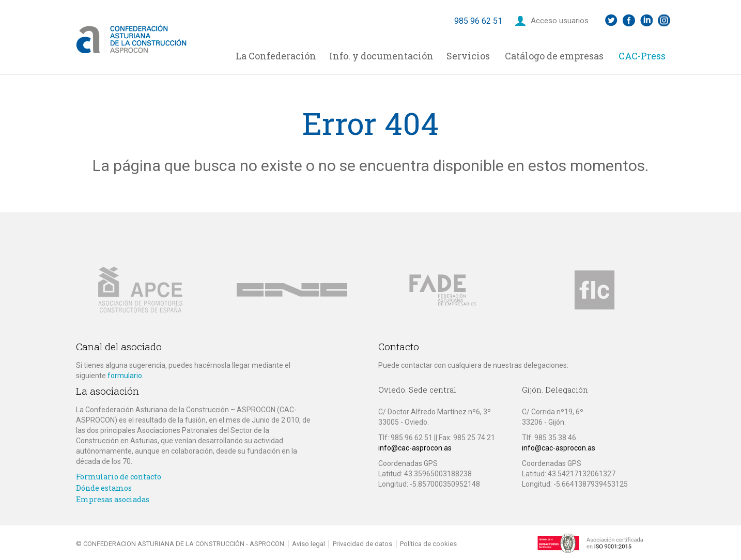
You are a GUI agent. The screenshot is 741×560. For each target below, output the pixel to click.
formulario (125, 376)
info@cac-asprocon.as (415, 448)
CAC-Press (642, 56)
